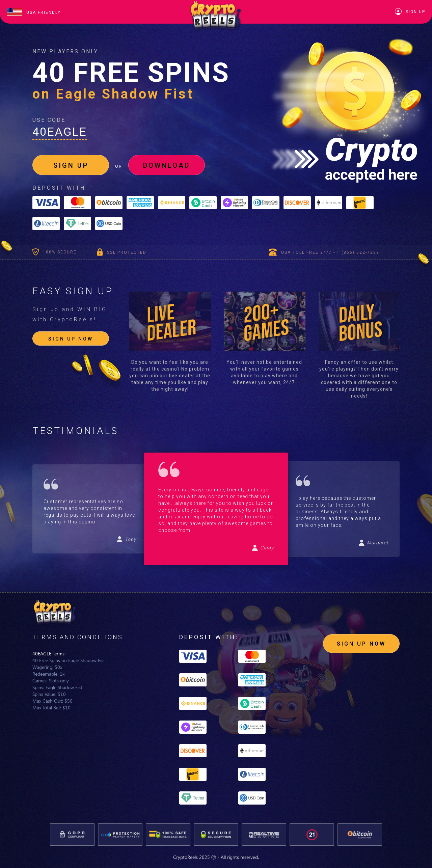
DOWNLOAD (167, 165)
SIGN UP (71, 165)
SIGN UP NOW (71, 339)
